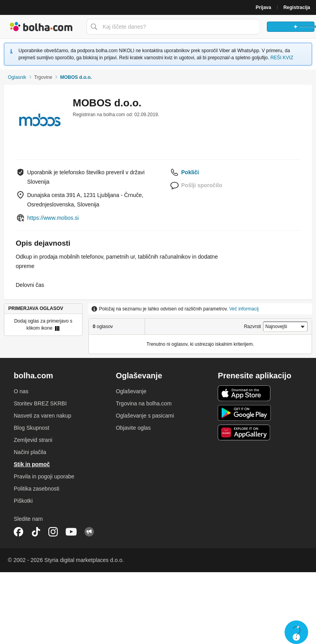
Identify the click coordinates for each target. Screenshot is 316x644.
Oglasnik (17, 77)
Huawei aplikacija (244, 432)
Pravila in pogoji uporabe (44, 476)
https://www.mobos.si (53, 218)
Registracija (297, 7)
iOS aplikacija (244, 393)
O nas (21, 391)
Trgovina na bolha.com (144, 403)
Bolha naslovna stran (41, 27)
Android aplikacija (244, 413)
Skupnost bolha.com (89, 532)
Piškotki (23, 501)
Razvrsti (253, 327)
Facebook (18, 532)
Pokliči (190, 172)
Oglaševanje (131, 391)
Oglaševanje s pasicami (145, 416)
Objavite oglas (133, 428)
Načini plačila (30, 452)
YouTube (71, 532)
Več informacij (244, 309)
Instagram (53, 532)
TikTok (36, 532)
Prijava (264, 7)
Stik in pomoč (32, 464)
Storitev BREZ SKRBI (40, 403)
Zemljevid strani (33, 440)
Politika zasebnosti (37, 489)
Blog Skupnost (31, 428)
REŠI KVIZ (282, 58)
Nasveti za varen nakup (42, 416)
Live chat (296, 632)
